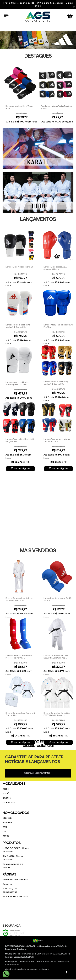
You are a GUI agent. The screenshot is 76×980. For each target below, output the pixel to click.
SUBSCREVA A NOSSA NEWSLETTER (38, 773)
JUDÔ (6, 794)
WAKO (6, 836)
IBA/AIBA (7, 823)
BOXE (6, 789)
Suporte (7, 884)
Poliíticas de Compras (15, 880)
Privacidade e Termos (15, 897)
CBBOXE (7, 818)
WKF (5, 827)
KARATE (7, 798)
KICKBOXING (10, 803)
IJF (4, 832)
